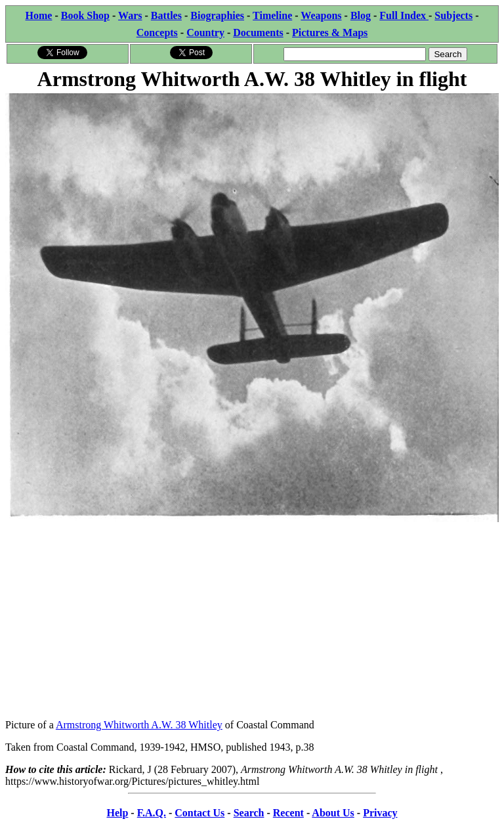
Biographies (217, 15)
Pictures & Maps (330, 33)
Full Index (404, 15)
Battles (166, 15)
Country (205, 33)
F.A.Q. (152, 813)
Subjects (453, 15)
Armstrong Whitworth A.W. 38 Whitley (139, 725)
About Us (333, 813)
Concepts (157, 33)
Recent (288, 813)
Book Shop (85, 15)
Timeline (272, 15)
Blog (361, 15)
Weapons (321, 15)
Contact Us (199, 813)
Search (249, 813)
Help (117, 813)
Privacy (380, 813)
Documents (258, 33)
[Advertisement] (252, 617)
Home (39, 15)
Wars (130, 15)
